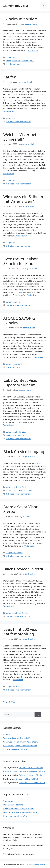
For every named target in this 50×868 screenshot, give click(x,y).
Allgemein (11, 57)
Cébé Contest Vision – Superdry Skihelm (23, 383)
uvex (18, 302)
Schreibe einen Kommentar (18, 122)
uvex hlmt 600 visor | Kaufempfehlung (23, 632)
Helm (9, 61)
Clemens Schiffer (11, 771)
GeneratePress (40, 864)
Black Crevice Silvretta (23, 569)
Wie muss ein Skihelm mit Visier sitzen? (23, 199)
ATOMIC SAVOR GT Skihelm (20, 321)
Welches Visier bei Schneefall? (20, 137)
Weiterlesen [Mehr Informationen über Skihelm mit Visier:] (33, 51)
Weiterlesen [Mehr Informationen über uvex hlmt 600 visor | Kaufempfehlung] (18, 680)
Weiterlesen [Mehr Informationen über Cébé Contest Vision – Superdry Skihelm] (9, 425)
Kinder (22, 490)
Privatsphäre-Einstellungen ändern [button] (19, 809)
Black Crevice (22, 487)
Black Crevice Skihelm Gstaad (32, 783)
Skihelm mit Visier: (20, 19)
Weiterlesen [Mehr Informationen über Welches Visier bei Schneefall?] (9, 174)
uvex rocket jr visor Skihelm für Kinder (21, 261)
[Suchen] (38, 715)
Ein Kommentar (13, 64)
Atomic (19, 364)
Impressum (8, 801)
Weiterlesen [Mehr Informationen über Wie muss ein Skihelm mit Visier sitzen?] (22, 236)
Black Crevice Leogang (24, 452)
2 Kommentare (13, 367)
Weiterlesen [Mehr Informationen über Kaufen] (9, 111)
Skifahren (16, 61)
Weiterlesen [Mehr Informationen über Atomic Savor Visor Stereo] (29, 546)
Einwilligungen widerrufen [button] (15, 816)
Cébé (24, 432)
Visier (32, 61)
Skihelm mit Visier (16, 6)
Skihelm (25, 61)
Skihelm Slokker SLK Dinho (31, 775)
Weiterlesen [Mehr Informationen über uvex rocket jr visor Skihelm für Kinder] (33, 295)
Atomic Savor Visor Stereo (20, 509)
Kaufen (10, 77)
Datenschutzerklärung (13, 805)
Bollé (18, 432)
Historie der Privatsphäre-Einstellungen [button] (21, 812)
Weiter (15, 702)
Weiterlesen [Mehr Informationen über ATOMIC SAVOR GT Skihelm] (39, 357)
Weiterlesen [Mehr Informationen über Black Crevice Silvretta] (9, 606)
